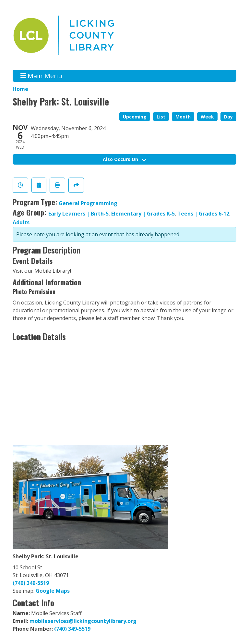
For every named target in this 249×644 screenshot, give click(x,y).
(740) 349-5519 (31, 583)
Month (183, 117)
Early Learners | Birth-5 (78, 214)
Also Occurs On (124, 159)
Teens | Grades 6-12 (203, 214)
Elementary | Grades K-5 (143, 214)
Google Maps (53, 591)
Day (228, 117)
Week (207, 117)
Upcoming (135, 117)
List (161, 117)
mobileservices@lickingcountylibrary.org (83, 621)
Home (20, 89)
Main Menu (41, 76)
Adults (21, 222)
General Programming (88, 203)
